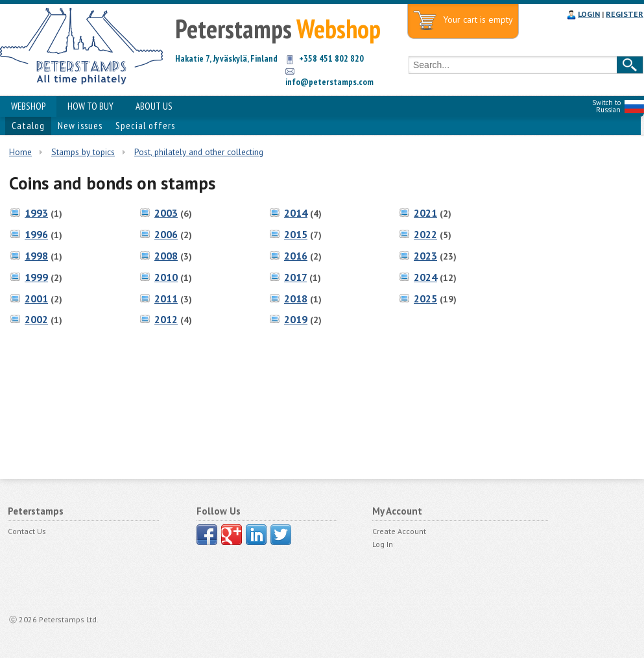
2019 (296, 319)
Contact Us (27, 531)
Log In (383, 544)
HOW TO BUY (90, 106)
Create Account (399, 531)
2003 (166, 213)
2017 (295, 277)
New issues (80, 126)
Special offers (145, 126)
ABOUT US (154, 106)
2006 (166, 234)
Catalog (28, 126)
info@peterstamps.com (329, 82)
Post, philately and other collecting (199, 152)
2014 (296, 213)
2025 (425, 299)
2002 (36, 319)
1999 (36, 277)
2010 (166, 277)
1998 (36, 256)
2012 (166, 319)
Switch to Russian (606, 106)
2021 (425, 213)
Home (20, 152)
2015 (296, 234)
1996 (36, 234)
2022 (425, 234)
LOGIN (589, 14)
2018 (296, 299)
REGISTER (625, 14)
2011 (166, 299)
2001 (36, 299)
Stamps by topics (83, 152)
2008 (166, 256)
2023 (425, 256)
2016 (296, 256)
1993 (36, 213)
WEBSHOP (28, 106)
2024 (425, 277)
